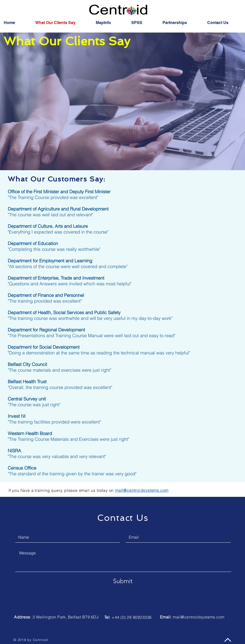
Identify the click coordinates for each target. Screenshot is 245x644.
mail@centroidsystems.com (199, 617)
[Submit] (123, 581)
